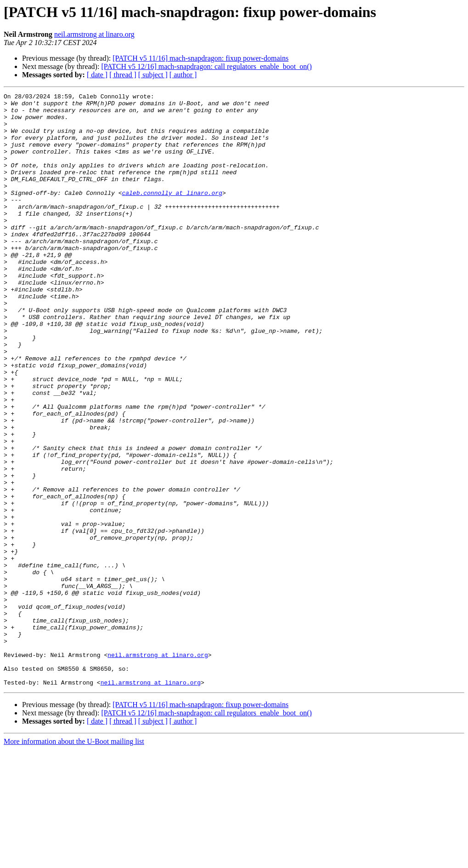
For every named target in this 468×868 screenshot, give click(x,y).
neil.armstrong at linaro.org (94, 34)
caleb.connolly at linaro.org (172, 213)
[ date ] (97, 75)
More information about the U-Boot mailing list (74, 860)
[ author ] (183, 75)
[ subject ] (153, 75)
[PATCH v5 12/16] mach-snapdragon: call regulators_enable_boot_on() (206, 66)
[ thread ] (123, 75)
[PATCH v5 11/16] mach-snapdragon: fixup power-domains (200, 58)
